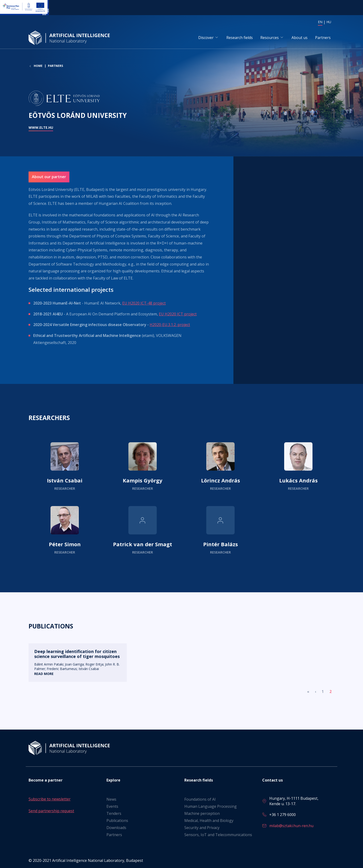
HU (329, 22)
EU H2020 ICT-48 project (144, 303)
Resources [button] (270, 38)
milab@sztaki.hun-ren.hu (291, 826)
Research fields (240, 38)
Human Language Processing (211, 807)
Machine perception (202, 814)
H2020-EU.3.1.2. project (170, 325)
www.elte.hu (41, 128)
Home (38, 66)
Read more (65, 467)
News (111, 799)
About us (300, 38)
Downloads (116, 828)
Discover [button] (206, 38)
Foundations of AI (200, 799)
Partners (323, 38)
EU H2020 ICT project (178, 314)
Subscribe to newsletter (50, 799)
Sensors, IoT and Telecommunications (218, 835)
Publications (117, 821)
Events (112, 807)
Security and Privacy (202, 828)
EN (320, 22)
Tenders (114, 814)
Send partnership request (51, 811)
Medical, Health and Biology (209, 821)
